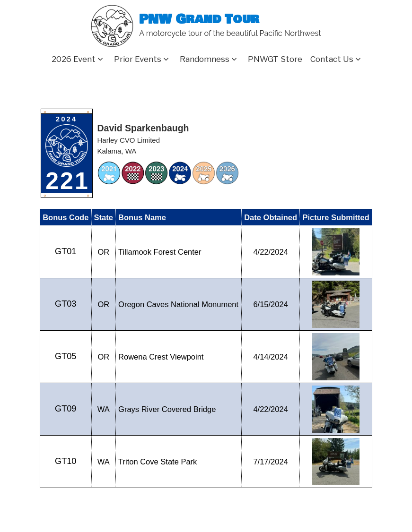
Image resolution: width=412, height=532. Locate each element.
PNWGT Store (275, 59)
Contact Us (332, 59)
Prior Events (138, 59)
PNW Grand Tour (199, 20)
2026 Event (74, 59)
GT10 (66, 461)
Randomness (205, 59)
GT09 (66, 409)
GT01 (66, 251)
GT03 (66, 304)
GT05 (66, 356)
